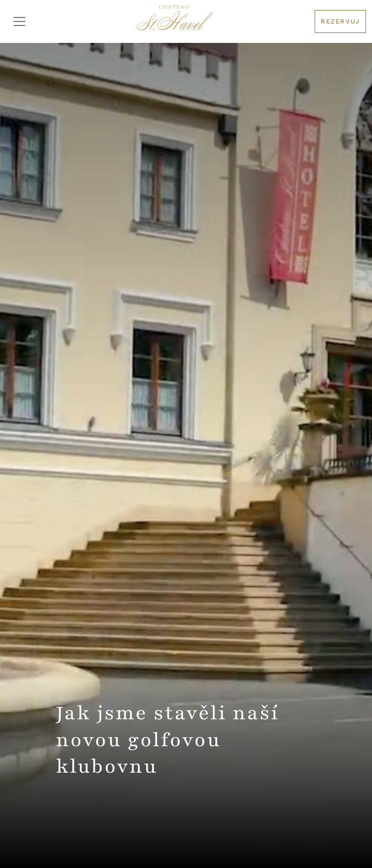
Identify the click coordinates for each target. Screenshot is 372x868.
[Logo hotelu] (174, 21)
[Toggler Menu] (19, 21)
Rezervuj (340, 21)
